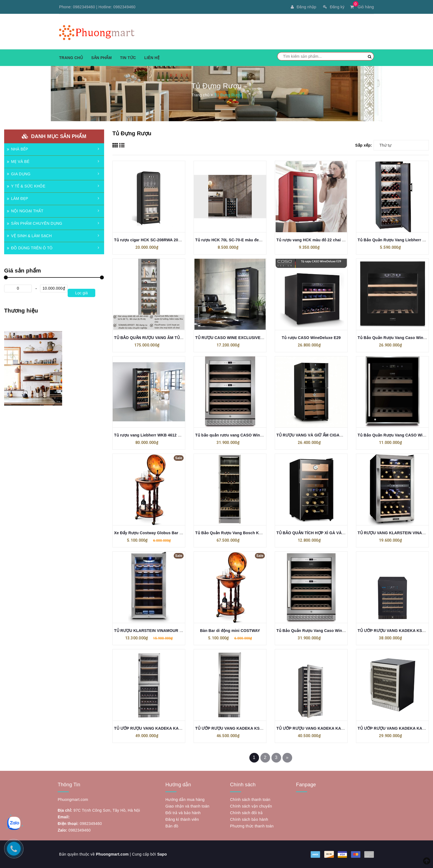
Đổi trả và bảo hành (183, 813)
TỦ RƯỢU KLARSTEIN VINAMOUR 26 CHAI (154, 631)
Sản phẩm (101, 58)
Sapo (162, 854)
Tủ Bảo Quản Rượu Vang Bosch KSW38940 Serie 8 (243, 533)
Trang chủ (71, 58)
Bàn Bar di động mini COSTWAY (230, 631)
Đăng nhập (303, 7)
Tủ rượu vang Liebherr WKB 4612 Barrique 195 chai (162, 435)
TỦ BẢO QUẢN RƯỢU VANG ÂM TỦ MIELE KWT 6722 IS (166, 338)
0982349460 (84, 7)
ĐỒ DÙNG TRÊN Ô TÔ (30, 248)
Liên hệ (152, 58)
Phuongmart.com (112, 854)
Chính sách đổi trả (246, 813)
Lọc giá (81, 293)
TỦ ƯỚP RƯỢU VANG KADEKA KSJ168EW (235, 728)
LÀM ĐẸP (18, 199)
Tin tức (128, 58)
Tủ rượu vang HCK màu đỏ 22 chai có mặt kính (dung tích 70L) (335, 240)
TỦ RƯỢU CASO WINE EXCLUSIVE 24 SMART (238, 338)
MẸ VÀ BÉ (18, 162)
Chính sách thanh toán (250, 800)
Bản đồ (172, 826)
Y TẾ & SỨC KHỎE (26, 186)
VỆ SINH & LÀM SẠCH (29, 236)
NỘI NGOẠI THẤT (25, 211)
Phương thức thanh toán (252, 826)
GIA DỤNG (19, 174)
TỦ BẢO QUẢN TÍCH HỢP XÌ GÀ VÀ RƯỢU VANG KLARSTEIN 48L (337, 533)
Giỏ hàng (362, 7)
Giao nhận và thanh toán (187, 806)
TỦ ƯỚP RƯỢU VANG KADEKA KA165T (151, 728)
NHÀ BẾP (18, 149)
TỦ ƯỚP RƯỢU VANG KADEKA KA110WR (315, 728)
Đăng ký (334, 7)
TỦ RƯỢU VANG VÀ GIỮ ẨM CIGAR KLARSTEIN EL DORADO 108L (338, 435)
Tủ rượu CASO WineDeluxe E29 (311, 338)
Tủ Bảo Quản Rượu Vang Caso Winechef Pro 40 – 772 (326, 631)
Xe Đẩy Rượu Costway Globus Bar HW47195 (155, 533)
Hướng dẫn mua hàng (185, 800)
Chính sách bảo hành (249, 819)
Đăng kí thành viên (182, 819)
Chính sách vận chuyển (251, 806)
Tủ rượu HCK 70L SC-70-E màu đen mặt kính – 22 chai (246, 240)
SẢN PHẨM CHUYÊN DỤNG (35, 223)
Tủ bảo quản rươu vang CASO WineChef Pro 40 (240, 435)
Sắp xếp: (364, 145)
